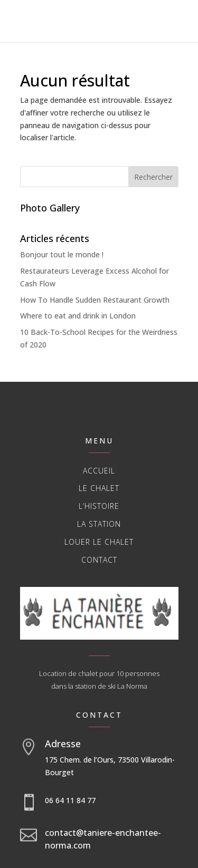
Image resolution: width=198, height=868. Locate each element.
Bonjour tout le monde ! (62, 254)
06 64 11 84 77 (70, 800)
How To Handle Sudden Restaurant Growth (95, 300)
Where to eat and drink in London (78, 316)
